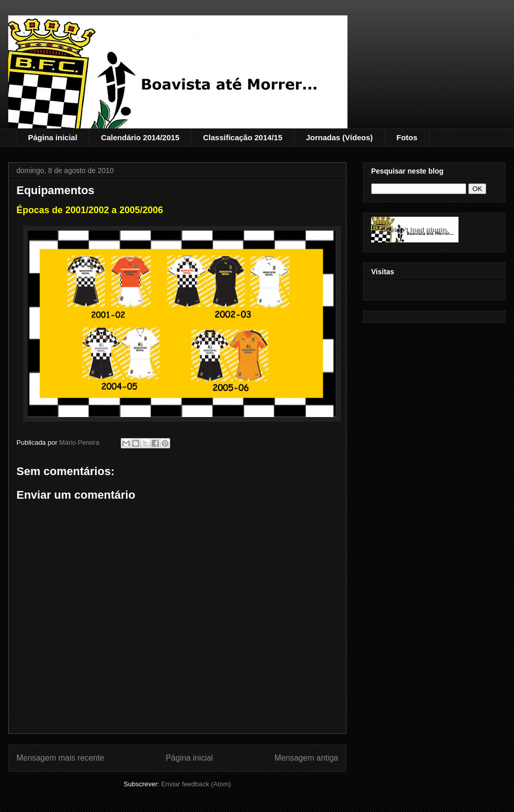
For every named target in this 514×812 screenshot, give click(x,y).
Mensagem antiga (306, 758)
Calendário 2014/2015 (140, 137)
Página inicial (53, 137)
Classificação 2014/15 (243, 137)
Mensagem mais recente (60, 758)
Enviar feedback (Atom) (196, 784)
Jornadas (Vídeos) (339, 137)
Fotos (407, 137)
